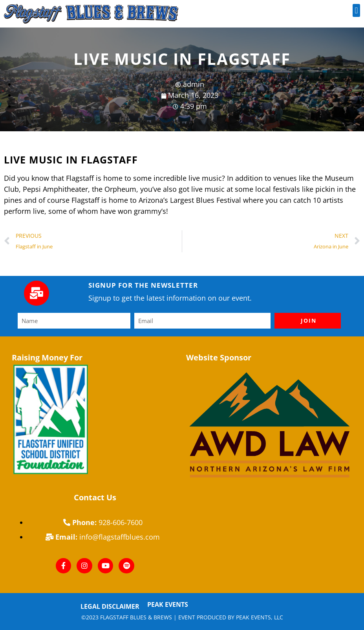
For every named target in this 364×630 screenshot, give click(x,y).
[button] (356, 10)
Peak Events (168, 604)
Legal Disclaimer (110, 606)
